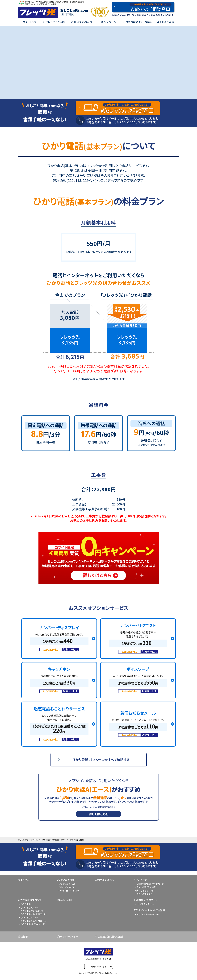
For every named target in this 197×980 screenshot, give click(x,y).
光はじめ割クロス (144, 894)
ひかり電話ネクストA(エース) (34, 921)
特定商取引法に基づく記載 (109, 937)
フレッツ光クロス (67, 887)
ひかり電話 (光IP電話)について (54, 840)
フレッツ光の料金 (65, 880)
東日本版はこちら (99, 966)
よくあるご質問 (166, 22)
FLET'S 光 (38, 12)
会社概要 (23, 937)
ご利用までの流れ (82, 22)
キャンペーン (140, 880)
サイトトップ (29, 22)
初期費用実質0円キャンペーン (150, 884)
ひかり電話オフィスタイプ (32, 911)
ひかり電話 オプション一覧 (33, 924)
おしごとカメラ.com (145, 904)
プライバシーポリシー (68, 937)
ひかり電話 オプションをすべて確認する (101, 760)
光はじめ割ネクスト (145, 891)
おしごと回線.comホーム (28, 840)
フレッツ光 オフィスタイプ (70, 891)
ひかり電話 (26, 904)
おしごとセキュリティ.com (148, 914)
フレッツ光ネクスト (67, 884)
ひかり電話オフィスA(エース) (34, 914)
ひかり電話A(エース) (30, 908)
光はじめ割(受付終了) (146, 887)
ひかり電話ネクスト (29, 917)
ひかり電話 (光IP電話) (30, 900)
